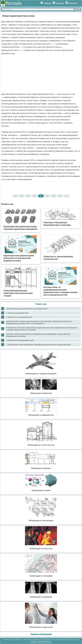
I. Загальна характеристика (17, 313)
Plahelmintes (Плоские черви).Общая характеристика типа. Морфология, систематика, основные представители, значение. (42, 329)
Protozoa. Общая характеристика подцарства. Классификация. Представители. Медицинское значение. (38, 335)
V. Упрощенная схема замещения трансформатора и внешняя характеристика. (39, 345)
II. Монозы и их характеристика (19, 317)
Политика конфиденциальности (41, 641)
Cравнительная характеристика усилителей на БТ (27, 309)
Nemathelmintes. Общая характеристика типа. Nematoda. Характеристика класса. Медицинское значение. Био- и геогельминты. (39, 322)
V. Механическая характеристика (20, 340)
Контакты (73, 3)
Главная (47, 3)
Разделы (60, 3)
